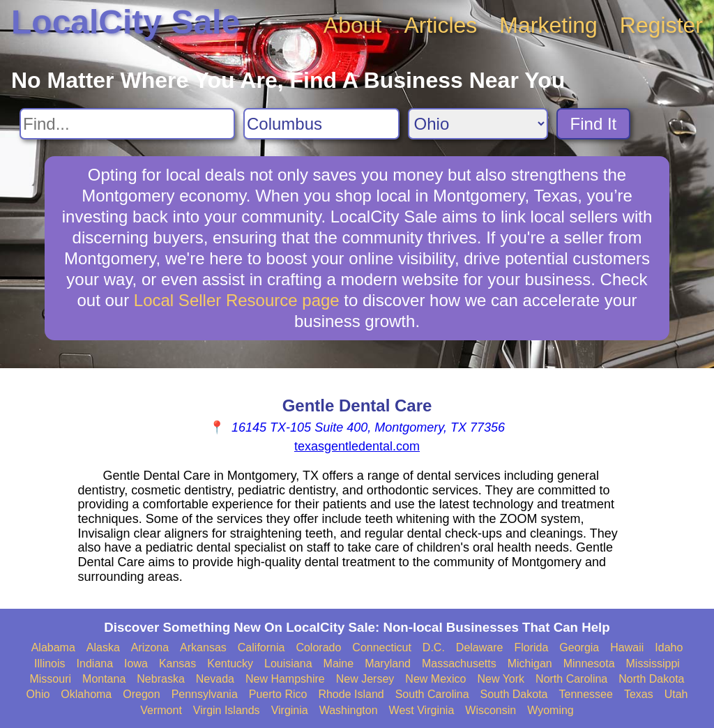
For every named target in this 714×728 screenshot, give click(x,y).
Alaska (103, 647)
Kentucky (230, 663)
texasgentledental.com (357, 446)
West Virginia (422, 710)
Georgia (579, 647)
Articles (440, 25)
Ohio (38, 694)
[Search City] (321, 124)
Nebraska (160, 679)
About (353, 25)
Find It (594, 124)
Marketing (548, 25)
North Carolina (571, 679)
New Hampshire (285, 679)
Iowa (136, 663)
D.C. (434, 647)
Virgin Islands (227, 710)
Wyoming (550, 710)
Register (661, 25)
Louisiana (288, 663)
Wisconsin (491, 710)
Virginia (290, 710)
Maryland (388, 663)
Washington (349, 710)
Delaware (480, 647)
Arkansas (203, 647)
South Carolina (432, 694)
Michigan (530, 663)
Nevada (215, 679)
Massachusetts (459, 663)
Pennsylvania (205, 694)
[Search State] (478, 124)
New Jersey (365, 679)
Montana (104, 679)
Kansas (177, 663)
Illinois (50, 663)
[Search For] (127, 124)
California (261, 647)
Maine (339, 663)
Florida (531, 647)
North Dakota (651, 679)
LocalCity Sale (126, 22)
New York (501, 679)
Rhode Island (351, 694)
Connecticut (382, 647)
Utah (676, 694)
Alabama (53, 647)
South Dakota (514, 694)
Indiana (95, 663)
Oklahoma (86, 694)
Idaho (669, 647)
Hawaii (627, 647)
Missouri (50, 679)
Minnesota (589, 663)
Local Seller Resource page (237, 300)
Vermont (161, 710)
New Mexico (435, 679)
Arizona (150, 647)
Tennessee (585, 694)
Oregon (141, 694)
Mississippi (653, 663)
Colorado (318, 647)
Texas (639, 694)
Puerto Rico (278, 694)
